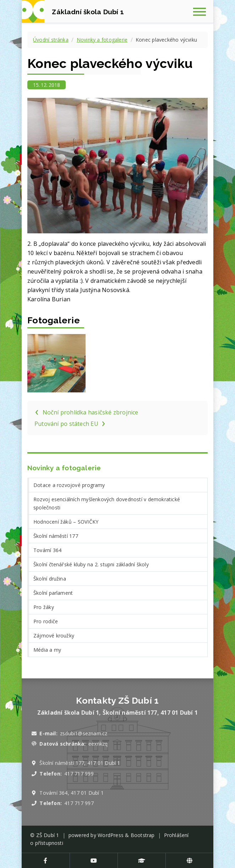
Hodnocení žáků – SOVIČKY (66, 522)
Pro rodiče (46, 621)
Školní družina (50, 579)
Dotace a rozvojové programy (69, 485)
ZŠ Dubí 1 (48, 835)
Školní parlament (53, 593)
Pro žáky (44, 607)
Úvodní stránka (51, 40)
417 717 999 (79, 774)
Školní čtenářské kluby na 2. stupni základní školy (91, 564)
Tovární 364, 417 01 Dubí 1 (72, 793)
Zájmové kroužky (54, 636)
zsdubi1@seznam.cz (84, 733)
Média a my (47, 650)
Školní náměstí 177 (56, 536)
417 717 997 (79, 803)
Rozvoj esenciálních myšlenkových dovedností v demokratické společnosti (107, 503)
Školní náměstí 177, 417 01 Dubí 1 (80, 763)
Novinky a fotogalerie (102, 40)
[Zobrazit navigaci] (202, 11)
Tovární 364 (47, 550)
